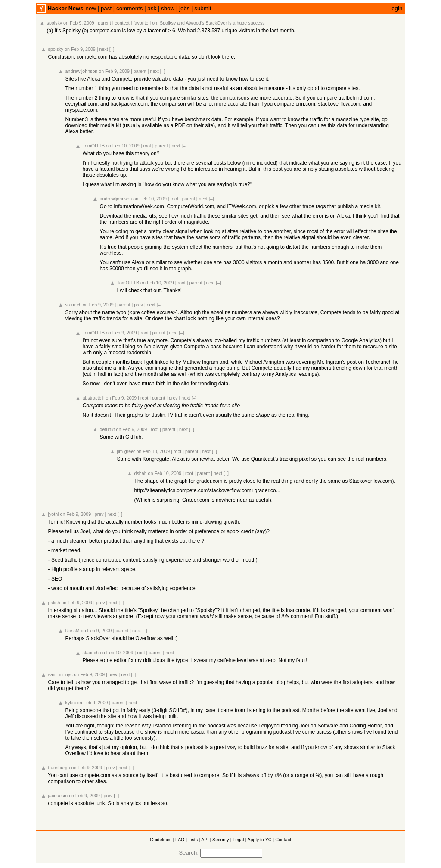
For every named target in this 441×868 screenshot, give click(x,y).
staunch (73, 305)
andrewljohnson (82, 71)
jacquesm (58, 796)
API (205, 840)
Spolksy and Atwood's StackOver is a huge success (212, 23)
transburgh (59, 768)
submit (203, 8)
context (122, 23)
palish (54, 603)
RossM (73, 631)
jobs (184, 8)
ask (152, 8)
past (106, 8)
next (104, 49)
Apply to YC (259, 840)
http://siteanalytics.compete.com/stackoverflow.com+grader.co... (207, 490)
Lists (193, 840)
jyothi (54, 514)
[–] (112, 49)
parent (105, 23)
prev (138, 305)
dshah (141, 473)
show (168, 8)
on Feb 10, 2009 (123, 146)
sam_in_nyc (61, 674)
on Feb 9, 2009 (79, 23)
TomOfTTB (94, 146)
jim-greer (126, 451)
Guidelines (161, 840)
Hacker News (66, 8)
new (91, 8)
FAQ (180, 840)
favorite (141, 23)
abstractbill (94, 398)
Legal (238, 840)
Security (221, 840)
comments (129, 8)
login (396, 8)
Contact (283, 840)
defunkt (107, 429)
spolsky (55, 23)
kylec (71, 703)
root (147, 146)
